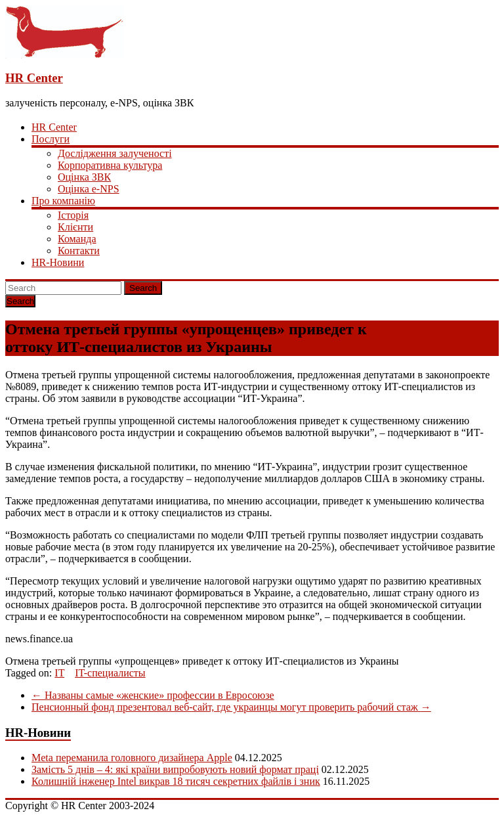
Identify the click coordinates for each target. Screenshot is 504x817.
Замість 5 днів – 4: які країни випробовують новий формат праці (175, 769)
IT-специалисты (110, 673)
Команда (77, 239)
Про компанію (63, 201)
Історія (73, 215)
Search (143, 288)
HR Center (34, 78)
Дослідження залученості (115, 153)
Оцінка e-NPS (89, 189)
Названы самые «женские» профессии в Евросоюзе (153, 695)
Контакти (79, 251)
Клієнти (75, 227)
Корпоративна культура (110, 165)
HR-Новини (58, 262)
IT (59, 673)
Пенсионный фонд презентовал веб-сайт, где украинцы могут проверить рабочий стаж (231, 707)
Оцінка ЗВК (84, 177)
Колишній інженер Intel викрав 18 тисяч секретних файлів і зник (176, 781)
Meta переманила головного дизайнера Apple (132, 758)
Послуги (51, 139)
